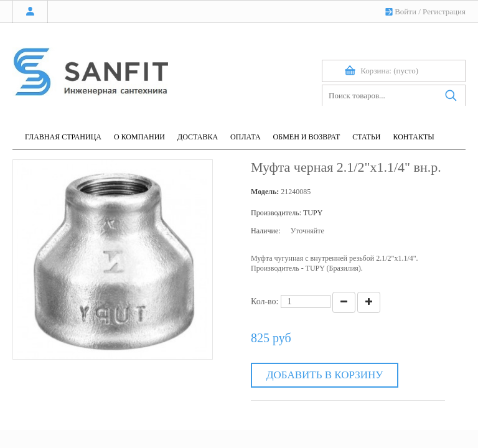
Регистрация (444, 12)
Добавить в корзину (325, 375)
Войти (405, 12)
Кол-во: (265, 301)
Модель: (265, 192)
